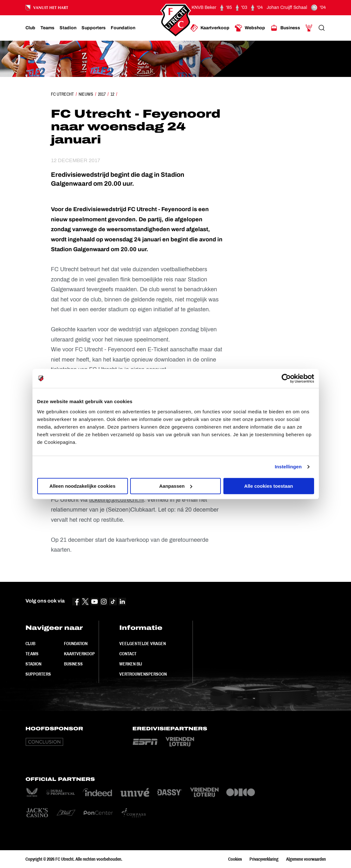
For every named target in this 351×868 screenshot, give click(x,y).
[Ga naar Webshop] (250, 28)
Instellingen (288, 467)
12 (112, 94)
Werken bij (131, 664)
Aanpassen (176, 486)
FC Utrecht (62, 94)
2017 (102, 94)
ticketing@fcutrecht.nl (116, 500)
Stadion (33, 664)
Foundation (76, 644)
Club (30, 644)
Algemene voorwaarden (306, 859)
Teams (32, 654)
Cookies (235, 859)
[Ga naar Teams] (47, 28)
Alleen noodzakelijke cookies (82, 486)
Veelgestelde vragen (143, 644)
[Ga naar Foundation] (123, 28)
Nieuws (86, 94)
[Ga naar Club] (30, 28)
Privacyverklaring (264, 859)
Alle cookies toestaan (268, 486)
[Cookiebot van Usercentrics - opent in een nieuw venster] (286, 378)
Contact (128, 654)
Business (73, 664)
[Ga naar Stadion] (68, 28)
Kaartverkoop (79, 654)
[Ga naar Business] (285, 28)
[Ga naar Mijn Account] (309, 28)
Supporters (38, 674)
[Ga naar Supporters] (94, 28)
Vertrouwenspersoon (143, 674)
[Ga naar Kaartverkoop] (210, 28)
